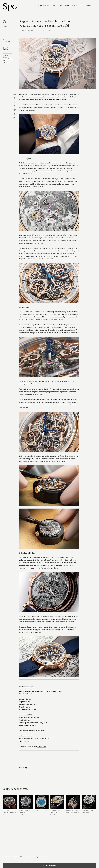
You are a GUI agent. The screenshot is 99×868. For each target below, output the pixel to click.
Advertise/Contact (44, 857)
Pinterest (92, 857)
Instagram (14, 118)
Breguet (5, 57)
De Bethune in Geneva (41, 811)
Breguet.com (41, 746)
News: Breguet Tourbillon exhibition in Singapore (9, 813)
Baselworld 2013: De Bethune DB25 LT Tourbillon (56, 813)
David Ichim (7, 49)
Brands (67, 5)
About (82, 5)
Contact (89, 5)
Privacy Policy (34, 857)
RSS (95, 857)
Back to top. (23, 768)
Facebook (14, 98)
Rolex (60, 5)
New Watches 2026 (44, 5)
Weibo (14, 110)
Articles (54, 5)
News (5, 26)
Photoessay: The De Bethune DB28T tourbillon (25, 813)
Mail (14, 114)
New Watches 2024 (7, 60)
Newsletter (74, 5)
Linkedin (14, 102)
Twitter (14, 106)
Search (95, 5)
